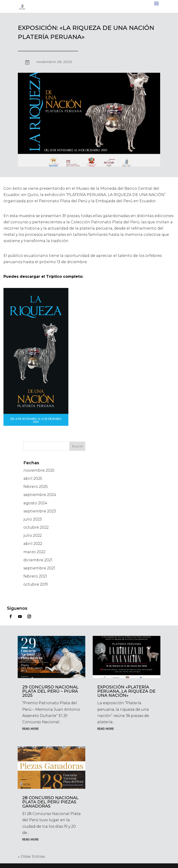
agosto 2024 (35, 503)
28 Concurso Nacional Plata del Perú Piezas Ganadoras (50, 802)
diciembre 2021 (38, 560)
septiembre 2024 (40, 495)
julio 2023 (33, 519)
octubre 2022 (36, 527)
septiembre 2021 (39, 568)
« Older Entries (32, 857)
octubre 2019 (36, 584)
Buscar (77, 446)
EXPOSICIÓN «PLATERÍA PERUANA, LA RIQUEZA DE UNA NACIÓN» (126, 691)
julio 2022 (33, 535)
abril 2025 (33, 478)
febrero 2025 (36, 487)
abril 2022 (33, 544)
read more (30, 728)
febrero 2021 (35, 576)
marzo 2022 (34, 552)
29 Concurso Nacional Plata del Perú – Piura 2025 (50, 691)
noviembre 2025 (39, 470)
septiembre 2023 (40, 511)
